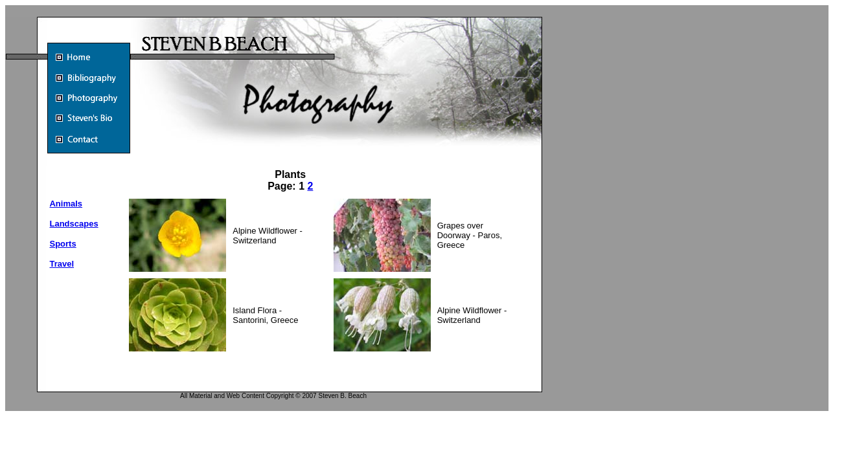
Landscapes (74, 224)
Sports (63, 244)
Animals (66, 204)
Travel (62, 264)
